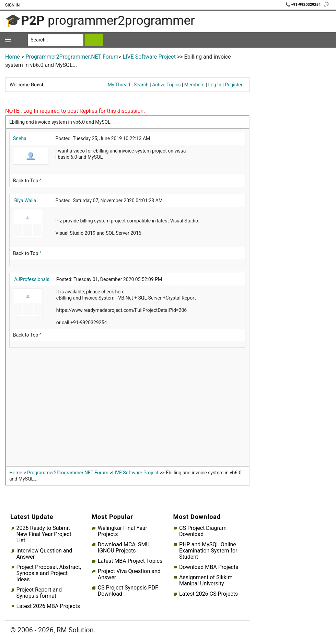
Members (194, 85)
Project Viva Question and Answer (129, 574)
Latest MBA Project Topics (130, 561)
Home (13, 57)
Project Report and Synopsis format (39, 593)
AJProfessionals (32, 279)
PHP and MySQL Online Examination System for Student (208, 551)
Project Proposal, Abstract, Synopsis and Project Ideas (49, 573)
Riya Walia (25, 201)
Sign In (12, 5)
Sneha (20, 138)
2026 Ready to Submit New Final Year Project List (44, 534)
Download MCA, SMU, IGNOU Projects (124, 548)
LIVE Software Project (149, 57)
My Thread (119, 85)
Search (141, 85)
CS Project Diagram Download (203, 531)
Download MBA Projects (209, 567)
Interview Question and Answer (44, 554)
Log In (215, 85)
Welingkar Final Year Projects (123, 531)
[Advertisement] (127, 409)
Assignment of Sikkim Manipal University (206, 581)
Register (234, 85)
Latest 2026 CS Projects (208, 594)
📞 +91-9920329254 (304, 5)
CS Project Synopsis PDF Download (128, 591)
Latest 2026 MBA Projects (48, 606)
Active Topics (166, 85)
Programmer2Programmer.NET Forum (72, 57)
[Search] (56, 40)
